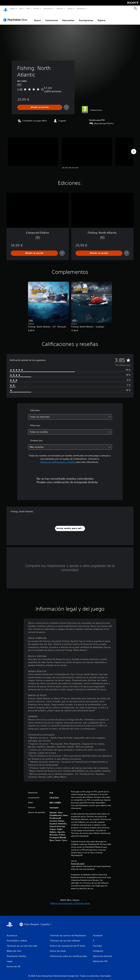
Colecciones (52, 17)
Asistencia (81, 8)
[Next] (134, 149)
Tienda (70, 8)
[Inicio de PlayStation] (5, 9)
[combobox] (70, 414)
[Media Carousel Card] (33, 149)
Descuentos (68, 17)
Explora (101, 17)
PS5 (21, 8)
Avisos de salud (78, 861)
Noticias (60, 8)
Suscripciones (86, 17)
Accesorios (48, 8)
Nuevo (37, 17)
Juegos (12, 8)
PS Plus (37, 8)
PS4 (28, 8)
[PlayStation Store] (16, 17)
